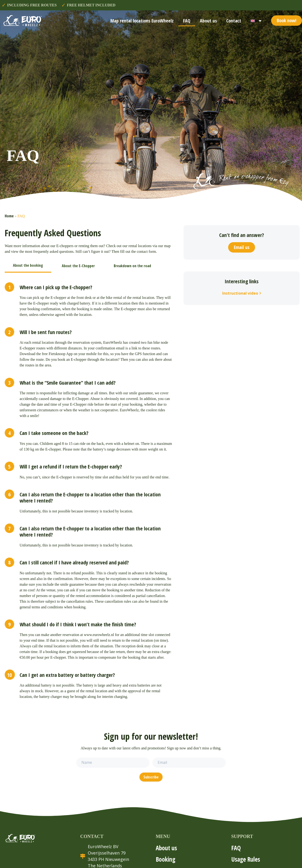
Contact (234, 21)
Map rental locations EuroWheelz (142, 21)
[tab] (28, 266)
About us (208, 21)
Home (9, 216)
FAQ (187, 21)
